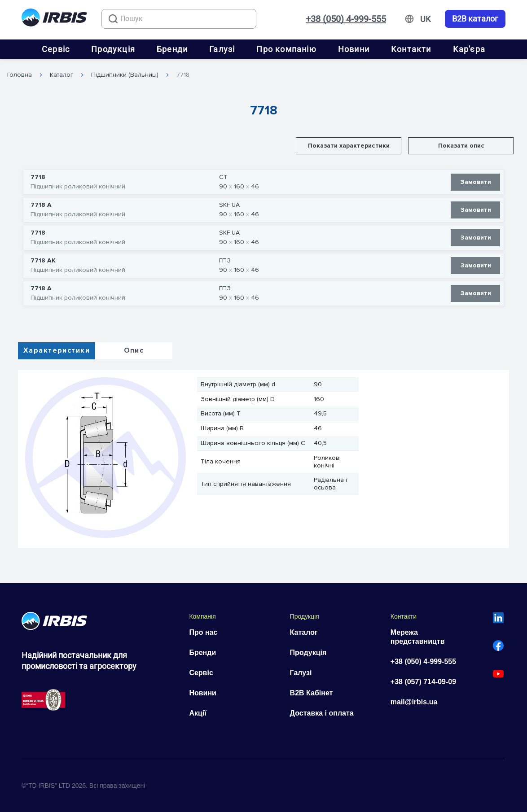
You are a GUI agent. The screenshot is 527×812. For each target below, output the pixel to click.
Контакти (411, 49)
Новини (354, 49)
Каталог (61, 75)
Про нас (203, 632)
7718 (183, 75)
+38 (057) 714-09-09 (423, 682)
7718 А (41, 205)
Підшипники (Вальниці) (125, 75)
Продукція (113, 49)
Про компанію (286, 49)
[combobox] (179, 19)
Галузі (222, 49)
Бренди (172, 49)
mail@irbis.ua (414, 702)
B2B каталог (475, 19)
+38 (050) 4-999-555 (346, 19)
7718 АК (43, 261)
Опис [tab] (134, 350)
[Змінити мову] (425, 19)
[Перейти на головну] (54, 19)
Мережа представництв (418, 637)
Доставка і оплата (322, 713)
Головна (20, 75)
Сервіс (56, 49)
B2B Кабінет (312, 693)
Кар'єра (469, 49)
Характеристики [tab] (57, 350)
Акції (198, 713)
